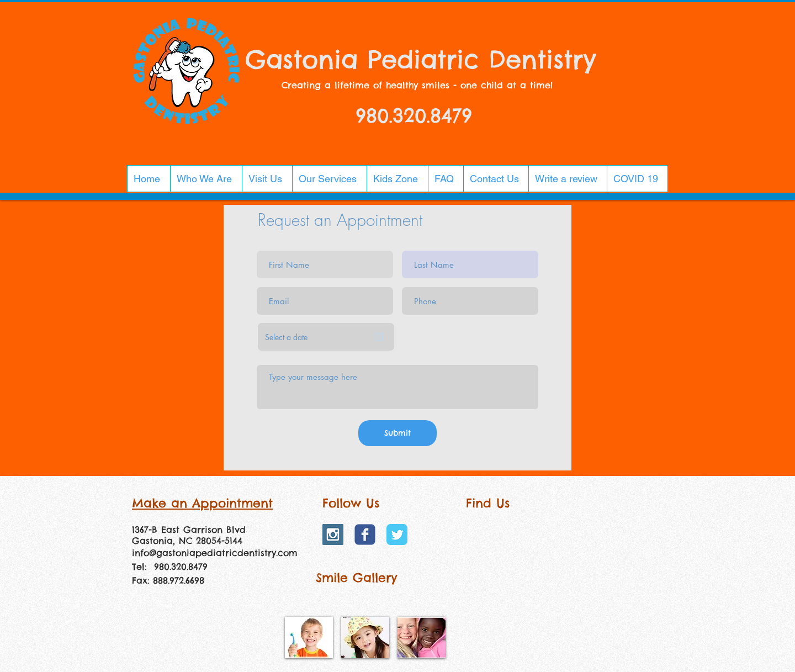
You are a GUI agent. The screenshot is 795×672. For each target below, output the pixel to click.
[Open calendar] (378, 337)
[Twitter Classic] (397, 535)
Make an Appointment (202, 503)
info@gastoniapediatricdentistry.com (215, 553)
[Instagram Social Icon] (333, 535)
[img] (309, 637)
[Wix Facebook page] (365, 535)
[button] (206, 179)
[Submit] (397, 433)
